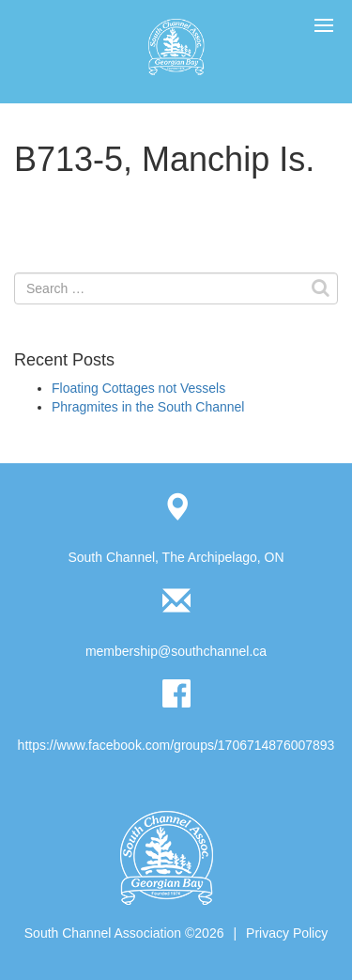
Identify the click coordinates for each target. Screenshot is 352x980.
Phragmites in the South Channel (148, 407)
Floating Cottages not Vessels (138, 388)
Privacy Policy (287, 933)
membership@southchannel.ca (176, 651)
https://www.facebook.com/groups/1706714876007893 (176, 745)
